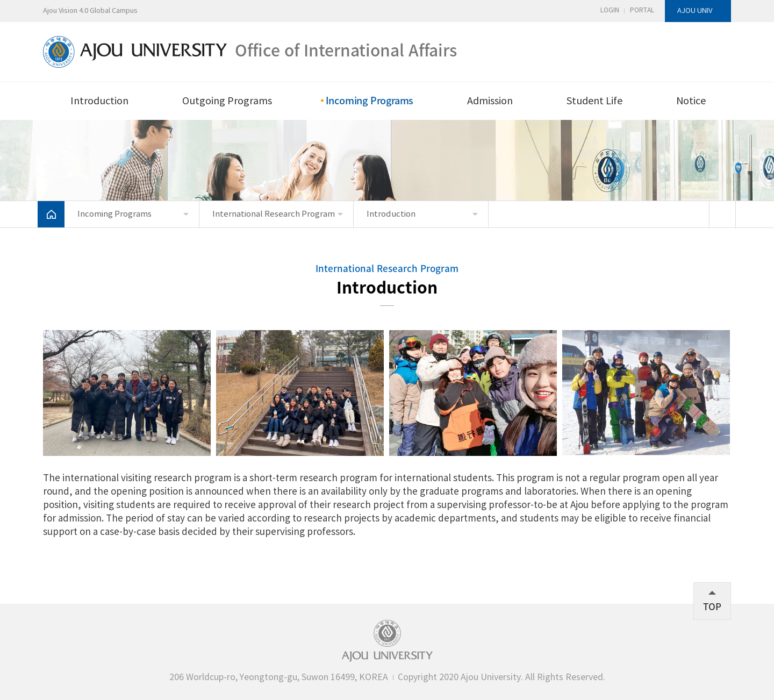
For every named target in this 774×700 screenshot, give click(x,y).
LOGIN (610, 10)
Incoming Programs (370, 100)
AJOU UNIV (695, 11)
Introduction (99, 101)
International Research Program (274, 214)
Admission (490, 101)
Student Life (594, 101)
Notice (691, 101)
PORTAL (642, 10)
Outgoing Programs (227, 101)
